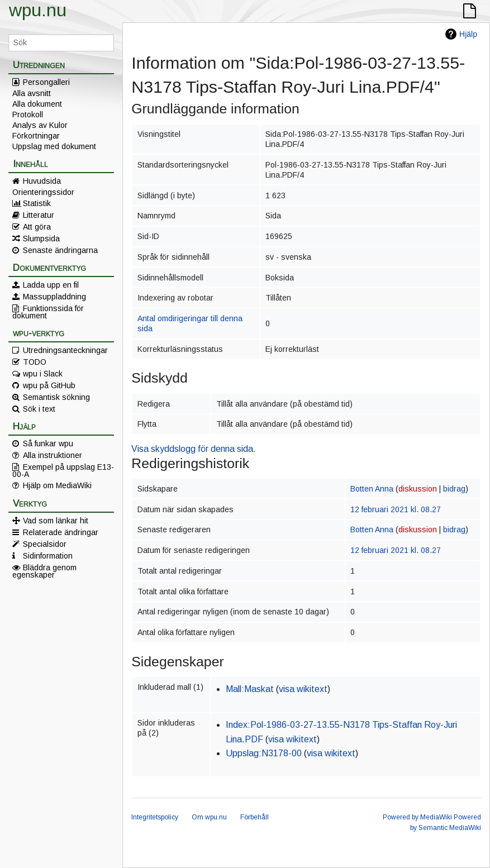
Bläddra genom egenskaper (44, 571)
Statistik (37, 203)
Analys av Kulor (40, 125)
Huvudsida (42, 181)
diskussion (418, 489)
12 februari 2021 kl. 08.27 (396, 509)
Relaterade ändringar (61, 532)
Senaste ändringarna (60, 250)
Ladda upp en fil (51, 285)
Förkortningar (36, 136)
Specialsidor (45, 544)
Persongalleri (46, 82)
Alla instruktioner (53, 455)
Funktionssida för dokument (48, 312)
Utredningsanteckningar (65, 350)
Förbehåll (254, 817)
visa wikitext (303, 689)
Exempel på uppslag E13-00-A (63, 470)
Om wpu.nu (209, 817)
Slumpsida (41, 239)
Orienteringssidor (43, 192)
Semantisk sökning (56, 397)
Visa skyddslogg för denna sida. (194, 449)
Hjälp (468, 34)
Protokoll (28, 115)
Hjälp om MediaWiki (57, 485)
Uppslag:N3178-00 (264, 753)
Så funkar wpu (48, 443)
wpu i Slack (43, 374)
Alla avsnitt (32, 93)
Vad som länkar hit (56, 521)
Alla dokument (37, 104)
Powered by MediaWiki (417, 817)
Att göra (37, 227)
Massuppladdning (54, 297)
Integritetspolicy (155, 817)
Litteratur (39, 215)
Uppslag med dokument (54, 146)
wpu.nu (38, 10)
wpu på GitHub (49, 385)
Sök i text (39, 409)
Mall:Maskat (250, 689)
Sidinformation (48, 556)
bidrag (454, 489)
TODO (35, 362)
